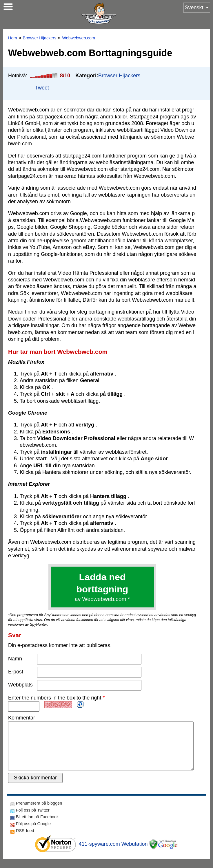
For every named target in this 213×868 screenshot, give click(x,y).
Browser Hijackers (39, 38)
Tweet (42, 88)
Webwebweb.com (78, 38)
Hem (12, 38)
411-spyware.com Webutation (113, 853)
